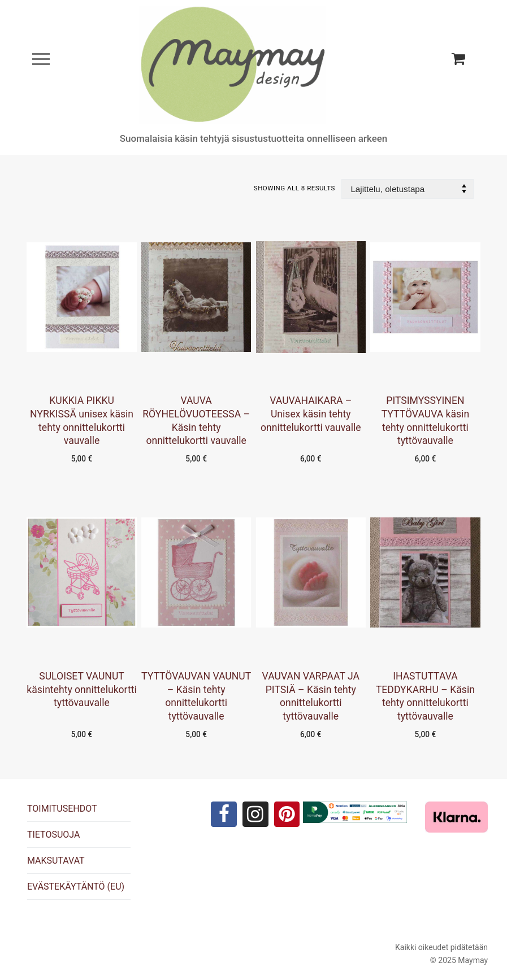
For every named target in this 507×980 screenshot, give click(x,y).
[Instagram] (255, 815)
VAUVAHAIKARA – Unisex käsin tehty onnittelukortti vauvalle (311, 414)
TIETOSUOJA (53, 835)
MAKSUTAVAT (56, 861)
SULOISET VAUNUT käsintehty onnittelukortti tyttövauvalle (81, 690)
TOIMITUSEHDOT (62, 809)
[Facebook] (223, 815)
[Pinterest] (288, 815)
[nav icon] (41, 59)
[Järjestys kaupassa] (407, 189)
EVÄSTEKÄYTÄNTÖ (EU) (76, 887)
